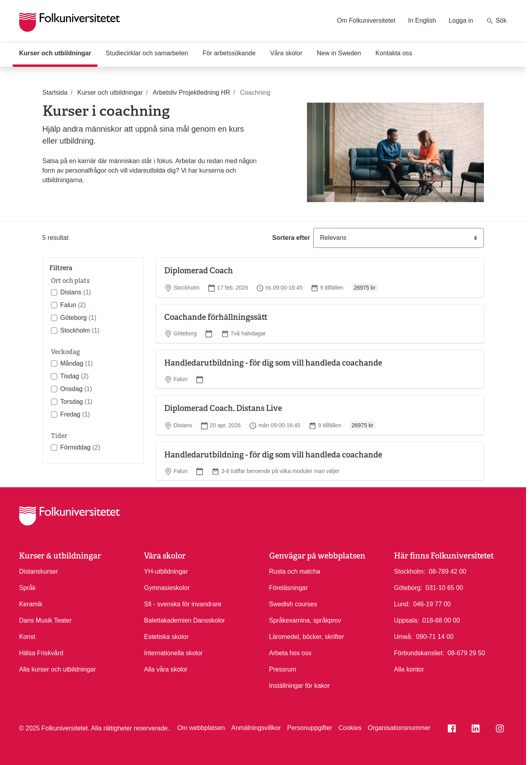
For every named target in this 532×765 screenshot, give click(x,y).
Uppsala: (407, 620)
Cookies (350, 728)
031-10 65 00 (444, 587)
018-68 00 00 (441, 620)
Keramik (31, 604)
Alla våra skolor (166, 669)
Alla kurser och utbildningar (57, 669)
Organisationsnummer (399, 728)
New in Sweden (339, 53)
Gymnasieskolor (167, 588)
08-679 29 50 (466, 652)
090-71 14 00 (435, 636)
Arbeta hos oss (290, 653)
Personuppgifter (310, 728)
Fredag (75, 414)
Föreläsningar (289, 588)
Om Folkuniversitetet (366, 20)
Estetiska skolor (166, 637)
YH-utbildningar (166, 571)
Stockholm (80, 330)
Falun (73, 305)
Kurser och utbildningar (58, 53)
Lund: (402, 604)
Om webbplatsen (201, 728)
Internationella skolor (173, 653)
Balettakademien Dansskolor (184, 620)
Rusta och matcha (295, 571)
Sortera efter (291, 238)
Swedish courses (293, 604)
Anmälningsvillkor (256, 728)
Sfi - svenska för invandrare (183, 604)
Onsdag (76, 389)
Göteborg (79, 318)
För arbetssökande (229, 53)
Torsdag (77, 402)
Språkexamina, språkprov (305, 620)
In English (422, 20)
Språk (27, 588)
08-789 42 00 (447, 571)
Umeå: (403, 637)
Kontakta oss (394, 53)
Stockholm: (410, 571)
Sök (496, 21)
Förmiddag (80, 447)
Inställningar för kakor (300, 686)
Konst (27, 637)
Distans (76, 292)
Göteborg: (408, 588)
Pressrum (283, 669)
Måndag (77, 363)
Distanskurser (39, 571)
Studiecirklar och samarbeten (147, 53)
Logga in (461, 20)
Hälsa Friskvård (41, 653)
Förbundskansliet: (419, 653)
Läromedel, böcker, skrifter (307, 637)
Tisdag (75, 376)
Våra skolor (286, 53)
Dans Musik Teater (45, 620)
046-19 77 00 (432, 603)
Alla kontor (409, 669)
